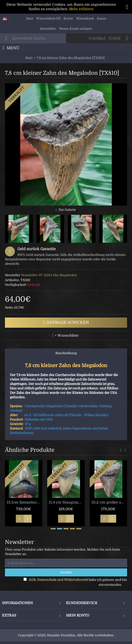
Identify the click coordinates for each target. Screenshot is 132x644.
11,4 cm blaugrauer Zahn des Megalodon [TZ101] (67, 502)
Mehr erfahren (81, 9)
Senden (66, 572)
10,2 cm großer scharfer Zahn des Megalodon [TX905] (109, 502)
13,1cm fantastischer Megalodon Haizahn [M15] (24, 502)
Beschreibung (66, 353)
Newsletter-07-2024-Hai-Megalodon (49, 275)
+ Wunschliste (67, 335)
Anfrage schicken (66, 323)
